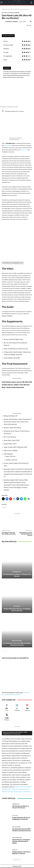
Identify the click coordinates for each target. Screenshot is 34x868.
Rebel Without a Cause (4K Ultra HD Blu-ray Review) (26, 534)
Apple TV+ (15, 850)
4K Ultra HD (11, 13)
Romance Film (17, 572)
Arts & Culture (17, 641)
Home (3, 9)
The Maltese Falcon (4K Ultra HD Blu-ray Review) (9, 533)
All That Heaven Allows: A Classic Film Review (17, 575)
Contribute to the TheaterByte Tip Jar (13, 263)
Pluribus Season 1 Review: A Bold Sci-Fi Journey (21, 853)
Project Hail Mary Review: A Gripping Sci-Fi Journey (17, 610)
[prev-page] (3, 651)
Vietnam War (24, 150)
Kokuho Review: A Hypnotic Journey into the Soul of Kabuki (21, 841)
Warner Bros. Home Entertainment (20, 9)
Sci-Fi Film (17, 606)
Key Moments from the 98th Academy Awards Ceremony (17, 644)
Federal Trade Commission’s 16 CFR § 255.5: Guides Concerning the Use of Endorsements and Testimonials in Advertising (17, 789)
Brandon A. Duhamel (12, 22)
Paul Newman (8, 145)
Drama (17, 13)
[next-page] (6, 651)
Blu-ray (8, 9)
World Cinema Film (17, 838)
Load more (17, 860)
